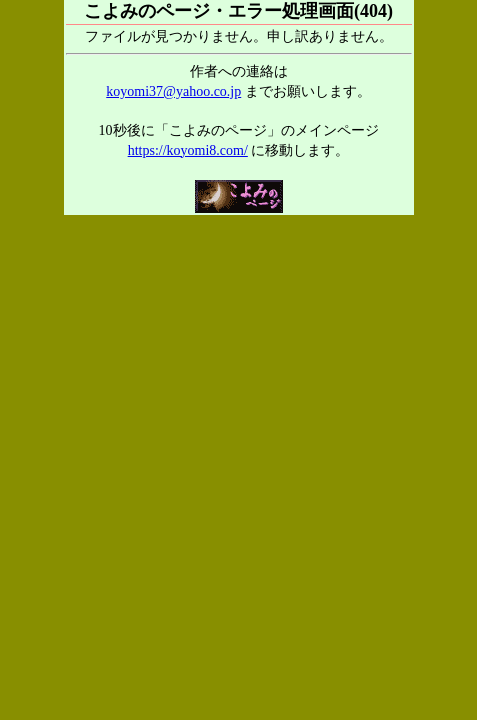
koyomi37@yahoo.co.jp (173, 91)
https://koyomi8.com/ (188, 150)
